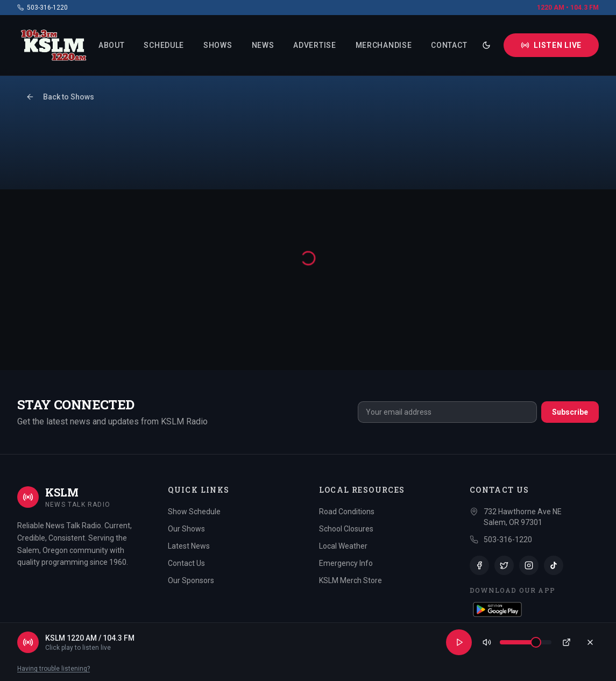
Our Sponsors (191, 580)
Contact (449, 45)
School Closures (346, 529)
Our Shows (186, 529)
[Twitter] (504, 565)
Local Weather (343, 546)
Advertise (314, 45)
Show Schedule (194, 512)
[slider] (536, 642)
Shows (218, 45)
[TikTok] (554, 565)
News (263, 45)
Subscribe (570, 412)
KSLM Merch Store (351, 580)
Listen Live (551, 45)
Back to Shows (60, 97)
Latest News (189, 546)
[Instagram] (529, 565)
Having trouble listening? (54, 669)
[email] (447, 412)
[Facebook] (479, 565)
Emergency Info (346, 563)
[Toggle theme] (486, 45)
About (112, 45)
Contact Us (186, 563)
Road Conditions (347, 512)
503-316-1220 (43, 8)
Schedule (164, 45)
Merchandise (384, 45)
